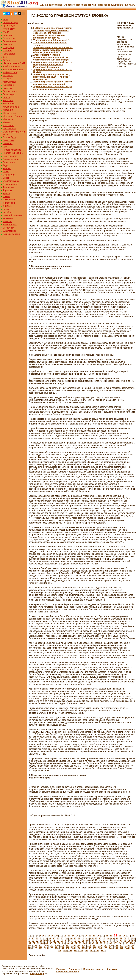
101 (116, 943)
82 (34, 943)
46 (100, 938)
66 (75, 941)
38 (66, 938)
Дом (5, 57)
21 (102, 936)
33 (46, 938)
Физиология (9, 200)
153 (103, 951)
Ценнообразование (13, 215)
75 (112, 941)
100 (110, 943)
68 (83, 941)
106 (35, 946)
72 (100, 941)
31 (37, 938)
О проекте (69, 5)
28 (133, 936)
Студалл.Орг (37, 974)
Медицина (8, 110)
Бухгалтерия (9, 38)
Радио (6, 165)
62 (58, 941)
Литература (9, 94)
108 (46, 946)
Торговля (7, 190)
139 (105, 948)
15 (77, 936)
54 (133, 938)
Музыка (7, 122)
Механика (8, 119)
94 (84, 943)
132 (68, 948)
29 (29, 938)
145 (59, 951)
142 (122, 948)
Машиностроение (12, 107)
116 (89, 946)
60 (50, 941)
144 (132, 948)
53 (129, 938)
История (7, 79)
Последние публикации (111, 5)
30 (33, 938)
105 (30, 946)
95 (89, 943)
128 (46, 948)
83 (38, 943)
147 (70, 951)
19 (94, 936)
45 (96, 938)
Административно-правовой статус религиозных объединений (53, 88)
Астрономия (9, 29)
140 (111, 948)
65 (71, 941)
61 (54, 941)
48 (108, 938)
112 (68, 946)
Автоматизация (11, 23)
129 (51, 948)
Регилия (7, 169)
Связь (6, 172)
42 (83, 938)
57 (37, 941)
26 (124, 936)
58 (41, 941)
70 (92, 941)
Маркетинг (8, 101)
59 (46, 941)
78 (125, 941)
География (8, 48)
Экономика (8, 228)
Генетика (7, 44)
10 (56, 936)
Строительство (10, 184)
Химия (6, 209)
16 (82, 936)
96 (93, 943)
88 (59, 943)
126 (35, 948)
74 (108, 941)
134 (78, 948)
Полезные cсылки (86, 5)
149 (81, 951)
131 (62, 948)
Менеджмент (9, 113)
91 (72, 943)
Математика (9, 104)
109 (51, 946)
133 (73, 948)
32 (41, 938)
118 (100, 946)
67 (79, 941)
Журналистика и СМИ (14, 63)
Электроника (9, 231)
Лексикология (10, 91)
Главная (61, 969)
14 (73, 936)
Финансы (7, 206)
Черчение (8, 218)
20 (98, 936)
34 (50, 938)
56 (33, 941)
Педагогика (9, 140)
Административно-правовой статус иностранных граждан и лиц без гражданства (53, 77)
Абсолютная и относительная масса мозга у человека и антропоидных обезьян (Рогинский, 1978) (53, 50)
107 (41, 946)
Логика (6, 97)
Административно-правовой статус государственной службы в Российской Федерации (53, 65)
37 (62, 938)
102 (121, 943)
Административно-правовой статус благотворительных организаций (53, 59)
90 (68, 943)
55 (29, 941)
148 (76, 951)
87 (55, 943)
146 (65, 951)
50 (117, 938)
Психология (9, 162)
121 (116, 946)
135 (84, 948)
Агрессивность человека (47, 55)
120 (111, 946)
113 (73, 946)
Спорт (6, 178)
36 (58, 938)
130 (57, 948)
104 (132, 943)
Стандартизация (11, 181)
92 (76, 943)
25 (120, 936)
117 (95, 946)
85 (47, 943)
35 (54, 938)
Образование (10, 129)
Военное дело (10, 41)
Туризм (6, 193)
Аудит (6, 32)
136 (89, 948)
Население (8, 126)
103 (126, 943)
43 (87, 938)
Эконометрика (10, 225)
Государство (9, 54)
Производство (10, 156)
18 (90, 936)
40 (75, 938)
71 (96, 941)
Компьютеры (9, 82)
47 (104, 938)
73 (104, 941)
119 (105, 946)
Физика (7, 197)
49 (112, 938)
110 (57, 946)
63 (62, 941)
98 (101, 943)
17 (86, 936)
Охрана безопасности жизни (14, 133)
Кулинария (8, 85)
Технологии (9, 187)
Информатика (10, 72)
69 (87, 941)
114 (78, 946)
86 (51, 943)
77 (121, 941)
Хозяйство (8, 212)
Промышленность (12, 159)
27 (128, 936)
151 (92, 951)
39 (71, 938)
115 (84, 946)
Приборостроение (12, 150)
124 (132, 946)
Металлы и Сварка (12, 116)
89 (63, 943)
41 (79, 938)
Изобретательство (12, 66)
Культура (7, 88)
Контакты (130, 5)
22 (107, 936)
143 (127, 948)
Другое (6, 60)
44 (92, 938)
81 (30, 943)
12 (65, 936)
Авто (5, 19)
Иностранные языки (13, 69)
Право (6, 147)
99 (105, 943)
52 (125, 938)
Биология (8, 35)
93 (80, 943)
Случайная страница (51, 5)
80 (133, 941)
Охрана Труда (10, 137)
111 (62, 946)
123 (127, 946)
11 (61, 936)
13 (69, 936)
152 (97, 951)
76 (117, 941)
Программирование (13, 153)
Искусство (8, 76)
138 (100, 948)
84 (42, 943)
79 (129, 941)
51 (121, 938)
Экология (8, 222)
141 (116, 948)
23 (111, 936)
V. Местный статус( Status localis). (51, 40)
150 (86, 951)
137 (95, 948)
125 (30, 948)
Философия (9, 203)
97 (97, 943)
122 (122, 946)
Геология (7, 51)
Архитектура (9, 26)
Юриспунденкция (12, 234)
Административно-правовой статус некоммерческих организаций (53, 83)
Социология (9, 175)
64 (66, 941)
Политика (8, 144)
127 (41, 948)
